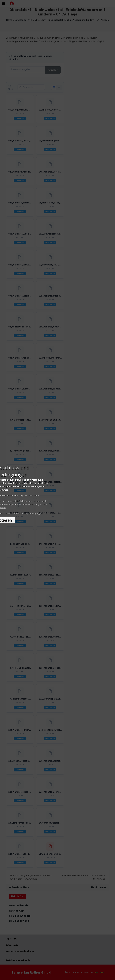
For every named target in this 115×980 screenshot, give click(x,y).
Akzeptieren (58, 517)
